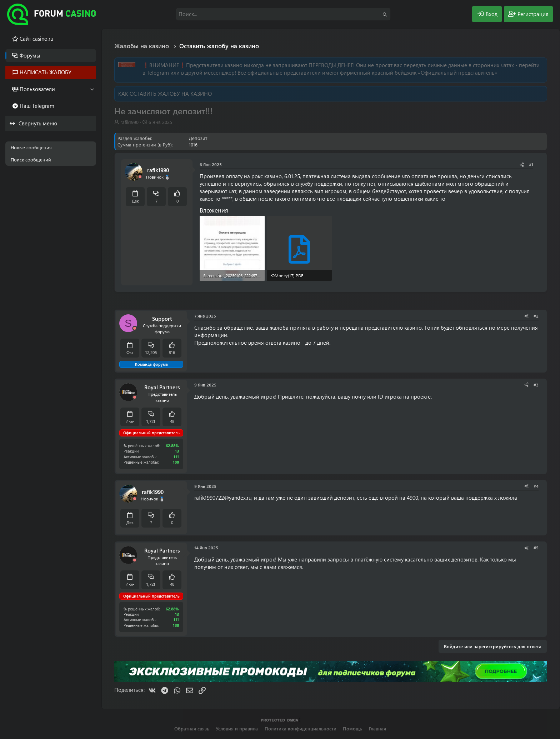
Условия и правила (237, 728)
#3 (536, 385)
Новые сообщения (31, 147)
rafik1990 (129, 122)
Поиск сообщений (31, 159)
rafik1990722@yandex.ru (223, 498)
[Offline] (140, 177)
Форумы (30, 55)
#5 (536, 548)
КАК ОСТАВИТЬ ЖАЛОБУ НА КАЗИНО (165, 94)
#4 (536, 486)
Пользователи (37, 89)
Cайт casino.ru (36, 39)
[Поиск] (283, 14)
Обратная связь (192, 728)
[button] (92, 89)
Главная (377, 728)
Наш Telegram (37, 106)
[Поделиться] (522, 164)
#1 (531, 164)
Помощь (352, 728)
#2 (536, 316)
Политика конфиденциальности (301, 728)
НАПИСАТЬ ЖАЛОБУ (46, 72)
